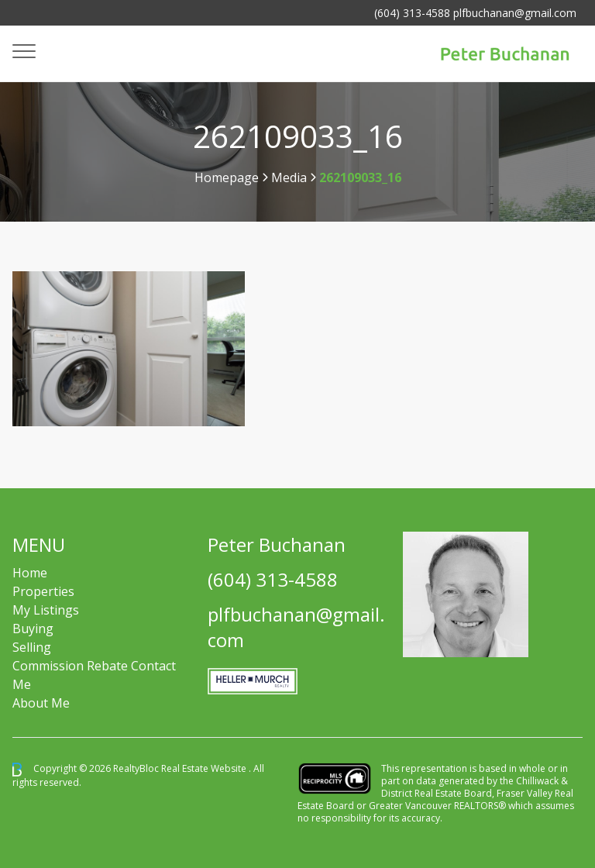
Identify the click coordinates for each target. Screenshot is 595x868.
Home (30, 573)
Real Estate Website (205, 768)
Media (289, 177)
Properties (43, 591)
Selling (32, 647)
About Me (41, 703)
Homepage (227, 177)
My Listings (46, 610)
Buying (33, 629)
